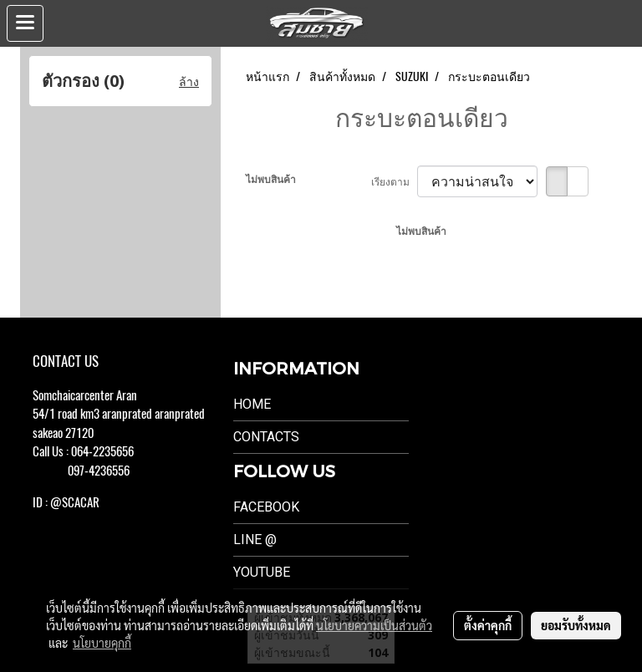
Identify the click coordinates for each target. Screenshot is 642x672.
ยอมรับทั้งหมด (576, 625)
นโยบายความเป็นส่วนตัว (374, 625)
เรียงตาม (394, 181)
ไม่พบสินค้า (271, 179)
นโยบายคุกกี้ (102, 643)
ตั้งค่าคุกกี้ (488, 625)
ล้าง (189, 81)
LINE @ (255, 540)
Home (252, 404)
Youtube (262, 572)
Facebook (266, 507)
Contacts (266, 437)
